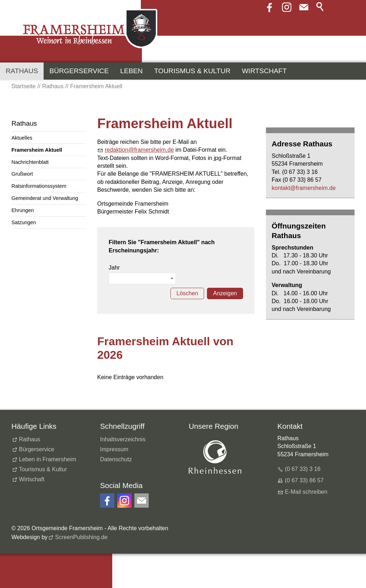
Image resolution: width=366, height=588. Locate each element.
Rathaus (22, 71)
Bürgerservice (79, 71)
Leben (131, 71)
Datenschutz (116, 459)
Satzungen (24, 222)
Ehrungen (23, 210)
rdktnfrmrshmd (139, 150)
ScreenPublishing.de (81, 537)
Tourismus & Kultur (192, 71)
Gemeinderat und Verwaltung (45, 198)
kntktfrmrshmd (304, 188)
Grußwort (22, 174)
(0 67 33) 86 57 (304, 480)
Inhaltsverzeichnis (123, 439)
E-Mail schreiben (306, 492)
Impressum (114, 449)
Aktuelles (22, 138)
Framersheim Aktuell (37, 150)
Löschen (187, 293)
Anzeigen (225, 293)
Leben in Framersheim (48, 459)
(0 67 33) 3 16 (303, 469)
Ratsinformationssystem (39, 186)
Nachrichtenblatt (30, 162)
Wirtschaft (264, 71)
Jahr (114, 268)
